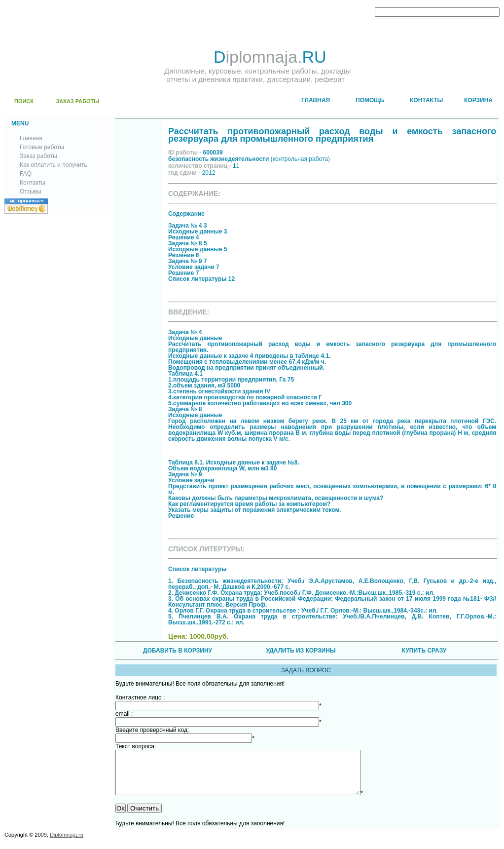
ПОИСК (24, 101)
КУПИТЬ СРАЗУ (424, 651)
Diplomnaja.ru (67, 844)
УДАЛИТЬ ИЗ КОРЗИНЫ (301, 651)
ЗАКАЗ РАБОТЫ (77, 101)
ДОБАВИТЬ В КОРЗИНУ (178, 651)
